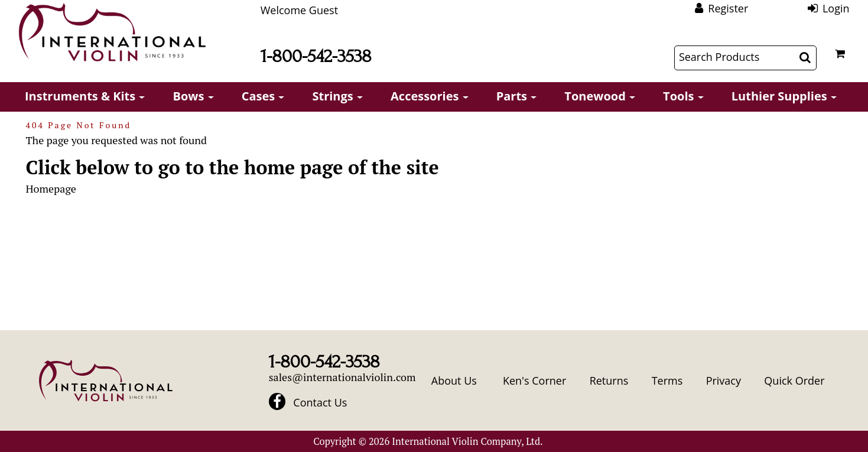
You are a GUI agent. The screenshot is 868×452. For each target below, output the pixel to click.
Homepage (51, 188)
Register (728, 8)
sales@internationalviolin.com (342, 377)
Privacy (724, 381)
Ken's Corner (534, 381)
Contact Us (320, 402)
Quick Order (794, 381)
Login (836, 8)
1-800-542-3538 (316, 56)
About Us (454, 381)
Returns (609, 381)
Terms (667, 381)
